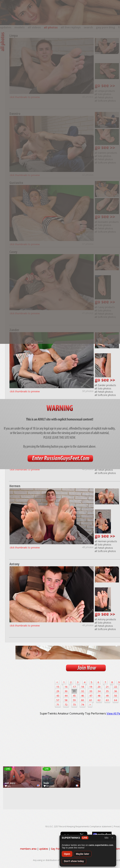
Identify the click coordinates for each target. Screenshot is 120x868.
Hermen (15, 486)
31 (74, 691)
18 (83, 687)
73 (74, 705)
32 (83, 691)
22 (116, 687)
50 (116, 696)
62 (99, 700)
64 (116, 700)
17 (74, 687)
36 (116, 691)
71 (58, 705)
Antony (14, 564)
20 (99, 687)
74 (83, 705)
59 (74, 700)
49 (107, 696)
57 (58, 700)
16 (66, 687)
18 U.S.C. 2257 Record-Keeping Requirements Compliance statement (78, 826)
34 (99, 691)
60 (83, 700)
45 (74, 696)
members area (28, 849)
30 (66, 691)
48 (99, 696)
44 (66, 696)
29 (58, 691)
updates (44, 849)
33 (91, 691)
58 (66, 700)
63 (107, 700)
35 (107, 691)
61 (91, 700)
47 (91, 696)
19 (91, 687)
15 (58, 687)
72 (66, 705)
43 (58, 696)
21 (107, 687)
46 (83, 696)
